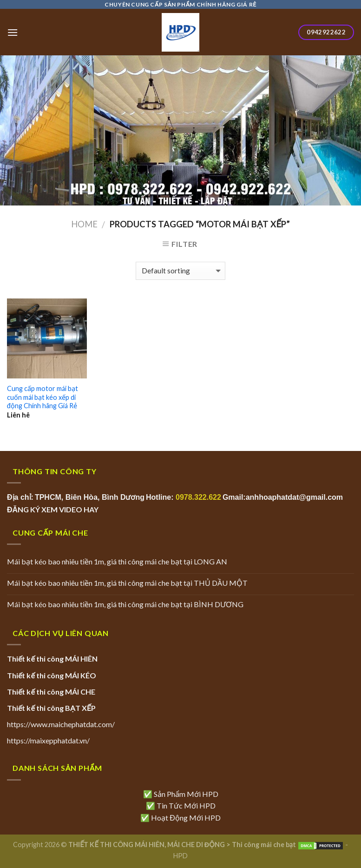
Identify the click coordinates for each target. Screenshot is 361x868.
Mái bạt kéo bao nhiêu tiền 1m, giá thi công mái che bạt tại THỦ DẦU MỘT (127, 583)
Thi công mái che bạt (264, 845)
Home (84, 224)
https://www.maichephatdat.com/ (61, 724)
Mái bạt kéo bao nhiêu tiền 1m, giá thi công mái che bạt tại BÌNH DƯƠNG (125, 604)
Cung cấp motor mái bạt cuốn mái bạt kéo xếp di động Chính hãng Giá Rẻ (43, 397)
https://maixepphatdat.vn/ (48, 740)
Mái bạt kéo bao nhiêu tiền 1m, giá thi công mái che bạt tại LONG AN (117, 561)
